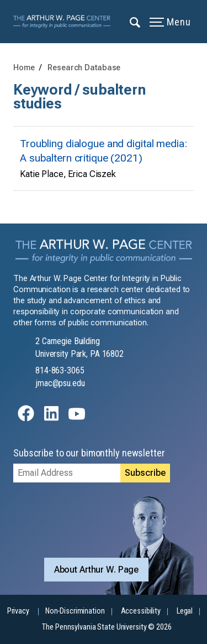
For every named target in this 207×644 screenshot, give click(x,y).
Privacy (18, 611)
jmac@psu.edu (60, 383)
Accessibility (141, 611)
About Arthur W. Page (97, 570)
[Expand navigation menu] (136, 22)
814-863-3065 (60, 370)
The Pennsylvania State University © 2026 (107, 627)
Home (24, 68)
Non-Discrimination (75, 611)
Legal (185, 611)
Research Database (84, 68)
